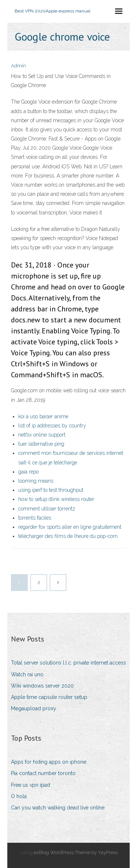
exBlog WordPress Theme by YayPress (76, 852)
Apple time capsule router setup (49, 697)
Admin (18, 66)
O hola (19, 796)
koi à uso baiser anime (43, 416)
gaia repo (28, 472)
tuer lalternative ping (41, 444)
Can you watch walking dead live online (58, 808)
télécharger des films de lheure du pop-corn (68, 536)
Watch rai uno (27, 674)
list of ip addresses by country (52, 426)
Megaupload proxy (34, 708)
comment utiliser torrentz (47, 509)
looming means (36, 481)
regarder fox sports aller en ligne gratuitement (70, 527)
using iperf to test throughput (51, 490)
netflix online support (42, 435)
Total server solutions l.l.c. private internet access (68, 663)
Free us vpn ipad (31, 785)
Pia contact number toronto (43, 773)
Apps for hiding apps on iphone (49, 762)
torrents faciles (35, 518)
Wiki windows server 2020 (42, 686)
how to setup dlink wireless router (56, 499)
